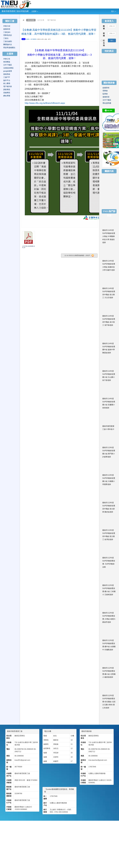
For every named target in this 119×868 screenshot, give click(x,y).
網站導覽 (7, 96)
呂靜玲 (28, 39)
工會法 (6, 38)
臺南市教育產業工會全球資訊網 (15, 11)
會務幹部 (7, 29)
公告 (24, 39)
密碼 (104, 35)
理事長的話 (8, 35)
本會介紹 (7, 26)
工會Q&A (7, 32)
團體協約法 (8, 44)
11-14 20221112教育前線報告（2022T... (79, 256)
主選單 (35, 11)
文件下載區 (8, 65)
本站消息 (31, 20)
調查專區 (7, 90)
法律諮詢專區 (8, 68)
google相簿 (8, 71)
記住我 (103, 43)
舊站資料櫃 (107, 103)
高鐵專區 (7, 93)
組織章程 (106, 88)
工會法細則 (8, 41)
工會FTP (7, 77)
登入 (114, 11)
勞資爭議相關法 (9, 48)
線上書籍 (7, 83)
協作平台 (7, 80)
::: (40, 10)
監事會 (105, 94)
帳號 (104, 27)
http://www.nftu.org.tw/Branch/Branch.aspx (45, 103)
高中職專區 (33, 39)
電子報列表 (52, 20)
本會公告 (7, 59)
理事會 (105, 91)
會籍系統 (7, 74)
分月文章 (41, 20)
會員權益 (7, 62)
